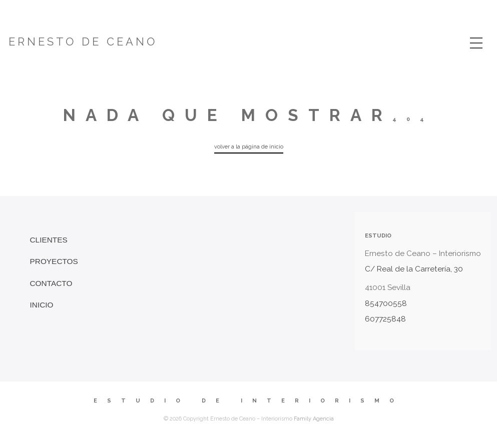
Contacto (51, 283)
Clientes (49, 240)
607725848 (385, 319)
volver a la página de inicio (249, 147)
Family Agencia (314, 419)
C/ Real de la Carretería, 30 (414, 269)
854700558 (386, 303)
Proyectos (54, 261)
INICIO (42, 305)
